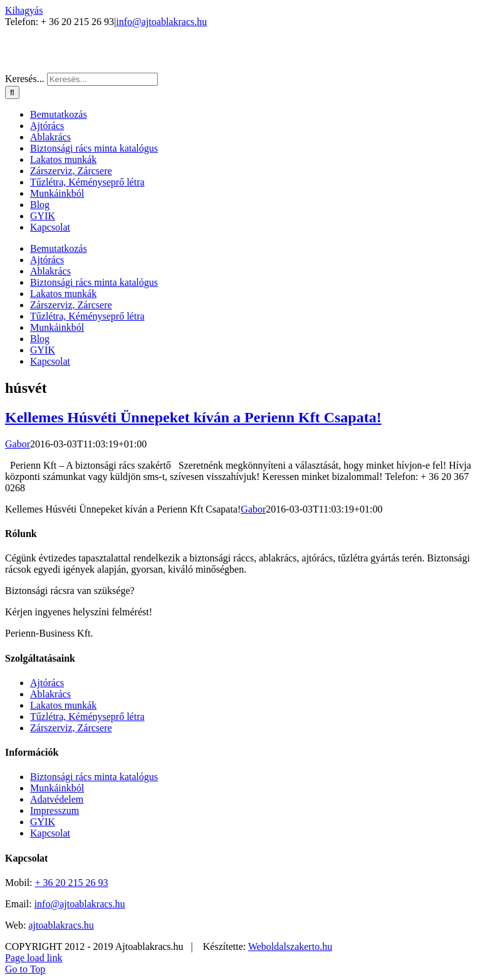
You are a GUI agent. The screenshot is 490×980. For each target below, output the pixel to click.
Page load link (34, 958)
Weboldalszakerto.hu (290, 946)
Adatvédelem (57, 799)
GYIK (43, 822)
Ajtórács (47, 683)
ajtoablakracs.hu (61, 925)
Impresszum (55, 811)
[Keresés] (12, 92)
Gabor (18, 444)
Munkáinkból (57, 788)
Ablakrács (50, 694)
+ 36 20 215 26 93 (72, 883)
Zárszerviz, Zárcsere (71, 728)
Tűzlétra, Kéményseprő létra (87, 717)
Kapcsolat (50, 833)
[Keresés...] (102, 79)
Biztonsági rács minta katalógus (94, 777)
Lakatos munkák (63, 705)
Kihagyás (24, 10)
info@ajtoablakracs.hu (161, 22)
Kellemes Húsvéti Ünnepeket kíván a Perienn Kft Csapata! (193, 417)
